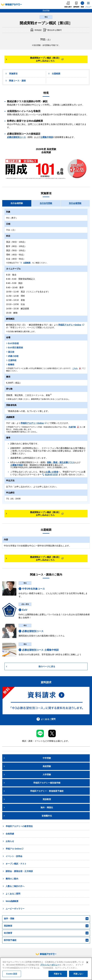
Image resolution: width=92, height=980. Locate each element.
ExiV (23, 610)
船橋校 (10, 364)
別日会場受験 (75, 203)
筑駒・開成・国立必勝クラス (61, 462)
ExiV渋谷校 (12, 343)
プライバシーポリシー (50, 965)
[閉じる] (87, 962)
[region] (46, 969)
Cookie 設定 (12, 974)
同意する (58, 974)
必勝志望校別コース (16, 137)
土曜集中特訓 (47, 137)
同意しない (78, 974)
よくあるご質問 (46, 719)
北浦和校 (11, 360)
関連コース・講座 (16, 81)
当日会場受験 (17, 203)
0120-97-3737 (50, 474)
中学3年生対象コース (32, 589)
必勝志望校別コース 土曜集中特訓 (39, 650)
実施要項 (11, 74)
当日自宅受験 (46, 203)
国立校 (10, 352)
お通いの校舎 (52, 472)
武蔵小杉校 (12, 356)
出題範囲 (54, 74)
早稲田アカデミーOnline (71, 325)
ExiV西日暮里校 (15, 348)
